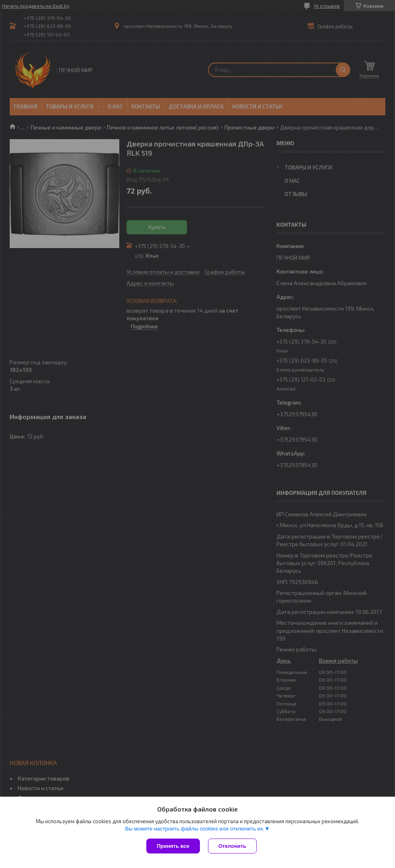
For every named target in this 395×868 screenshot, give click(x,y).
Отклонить (232, 846)
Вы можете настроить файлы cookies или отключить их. (195, 829)
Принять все (173, 846)
